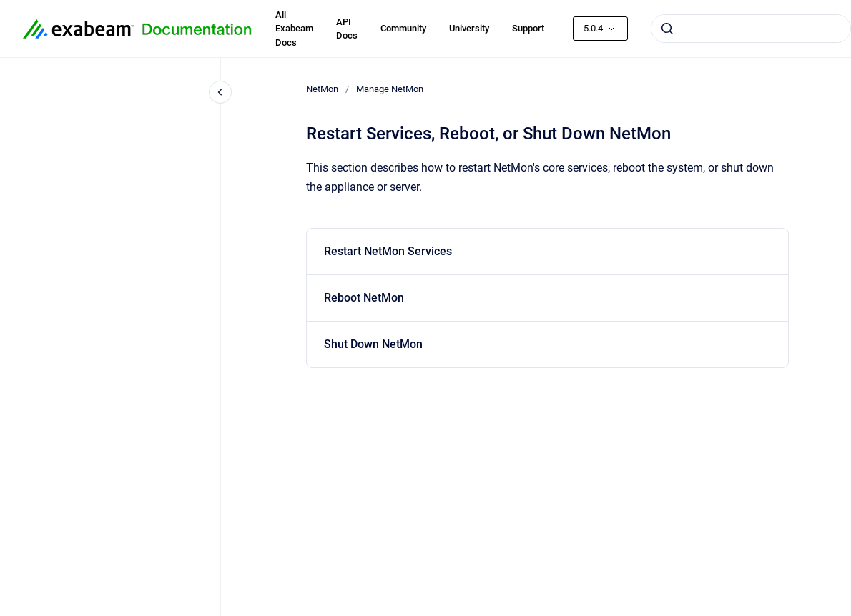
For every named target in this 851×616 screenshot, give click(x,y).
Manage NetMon (390, 89)
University (469, 28)
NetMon (322, 89)
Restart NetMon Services (388, 251)
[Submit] (667, 29)
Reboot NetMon (364, 298)
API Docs (347, 29)
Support (528, 28)
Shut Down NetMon (373, 344)
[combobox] (751, 29)
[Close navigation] (220, 92)
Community (403, 28)
